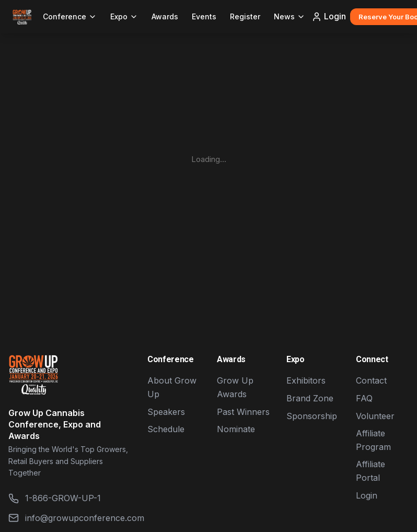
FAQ (364, 398)
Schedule (166, 429)
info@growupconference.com (70, 518)
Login (329, 16)
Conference (70, 16)
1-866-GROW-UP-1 (55, 498)
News (289, 16)
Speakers (166, 412)
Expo (124, 16)
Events (204, 16)
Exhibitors (306, 380)
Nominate (236, 429)
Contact (371, 380)
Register (245, 16)
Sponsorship (312, 416)
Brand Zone (310, 398)
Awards (165, 16)
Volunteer (375, 416)
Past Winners (243, 412)
